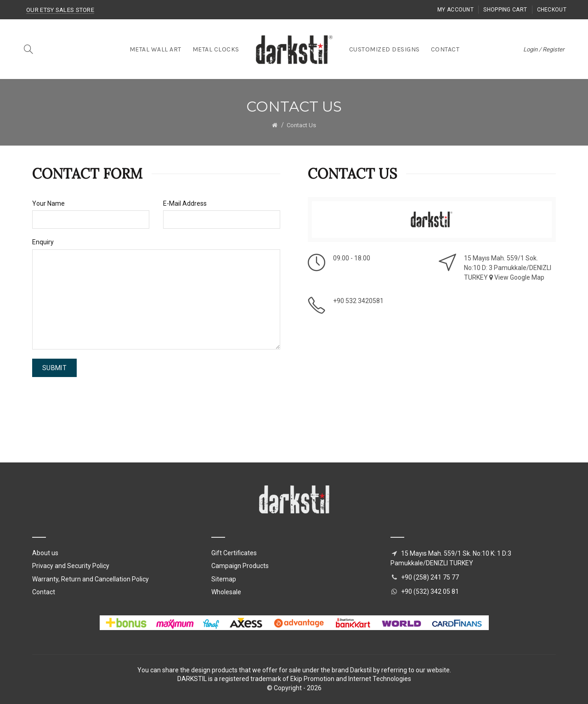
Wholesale (226, 592)
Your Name (48, 203)
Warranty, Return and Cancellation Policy (90, 579)
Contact (44, 592)
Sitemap (224, 579)
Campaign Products (240, 566)
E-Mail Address (185, 203)
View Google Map (517, 277)
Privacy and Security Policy (71, 566)
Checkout (552, 10)
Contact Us (301, 125)
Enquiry (43, 242)
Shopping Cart (505, 10)
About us (45, 553)
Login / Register (544, 49)
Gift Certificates (234, 553)
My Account (455, 10)
